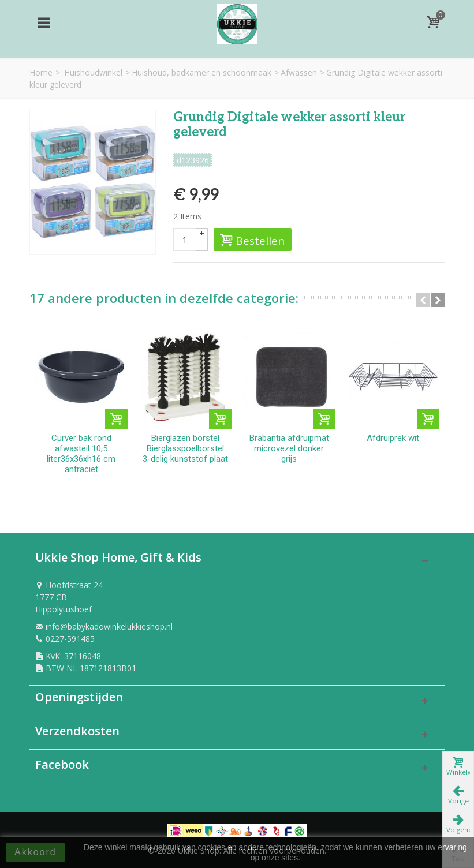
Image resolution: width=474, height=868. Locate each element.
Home (41, 72)
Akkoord (36, 852)
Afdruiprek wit (393, 438)
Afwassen (299, 72)
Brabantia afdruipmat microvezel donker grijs (289, 448)
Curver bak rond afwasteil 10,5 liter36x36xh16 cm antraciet (81, 454)
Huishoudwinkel (93, 72)
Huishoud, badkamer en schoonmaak (201, 72)
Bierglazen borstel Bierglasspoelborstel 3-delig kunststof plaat (185, 448)
